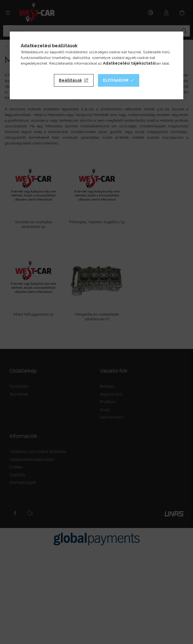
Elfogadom (116, 80)
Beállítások (70, 80)
